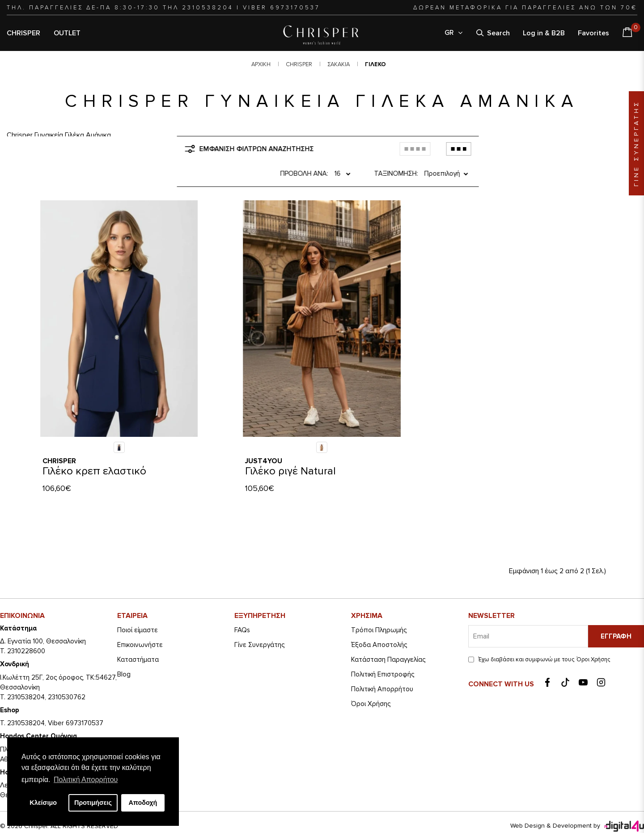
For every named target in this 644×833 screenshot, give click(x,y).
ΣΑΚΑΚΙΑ (339, 64)
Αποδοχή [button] (143, 803)
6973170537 (295, 8)
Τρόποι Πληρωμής (379, 607)
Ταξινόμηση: (388, 151)
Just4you (264, 438)
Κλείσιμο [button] (43, 803)
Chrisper (59, 438)
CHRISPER (23, 33)
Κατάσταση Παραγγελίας (388, 637)
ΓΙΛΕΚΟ (375, 64)
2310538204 (208, 8)
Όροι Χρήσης (371, 681)
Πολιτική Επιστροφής (383, 651)
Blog (124, 651)
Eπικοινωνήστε (140, 622)
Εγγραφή (616, 613)
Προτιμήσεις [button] (93, 803)
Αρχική (261, 64)
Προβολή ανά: (294, 151)
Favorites (593, 33)
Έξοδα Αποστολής (379, 622)
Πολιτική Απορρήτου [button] (86, 780)
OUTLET (67, 33)
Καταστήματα (138, 637)
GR (454, 33)
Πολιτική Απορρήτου (382, 666)
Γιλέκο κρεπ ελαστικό (94, 448)
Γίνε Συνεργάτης (259, 622)
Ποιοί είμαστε (138, 607)
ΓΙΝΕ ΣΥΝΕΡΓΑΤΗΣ (636, 143)
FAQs (242, 607)
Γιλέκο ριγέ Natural (290, 448)
